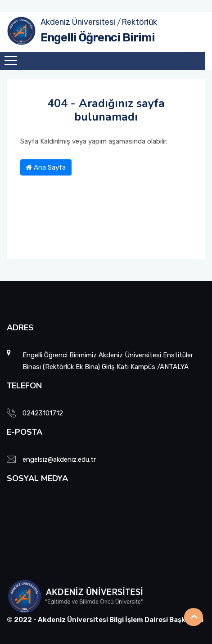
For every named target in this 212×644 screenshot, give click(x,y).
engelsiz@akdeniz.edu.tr (59, 459)
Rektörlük (139, 22)
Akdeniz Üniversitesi (78, 22)
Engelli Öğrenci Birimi (98, 38)
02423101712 (43, 413)
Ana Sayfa (46, 167)
